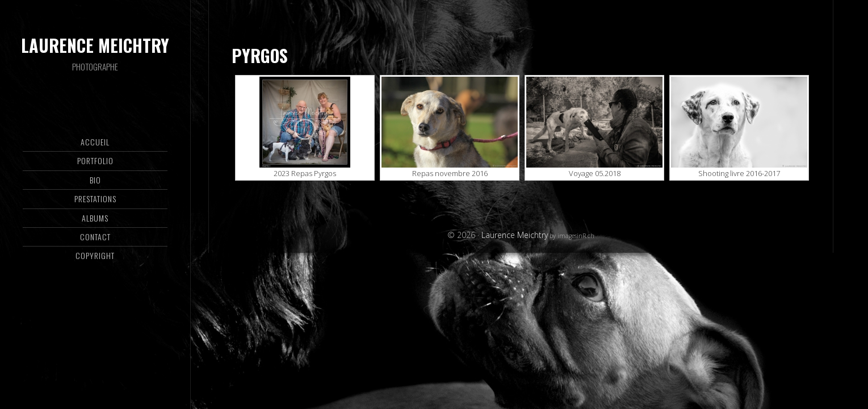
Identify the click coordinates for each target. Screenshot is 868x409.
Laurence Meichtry (95, 45)
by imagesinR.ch (571, 236)
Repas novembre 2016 (450, 173)
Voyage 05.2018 (595, 173)
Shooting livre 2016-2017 (739, 173)
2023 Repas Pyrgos (305, 173)
